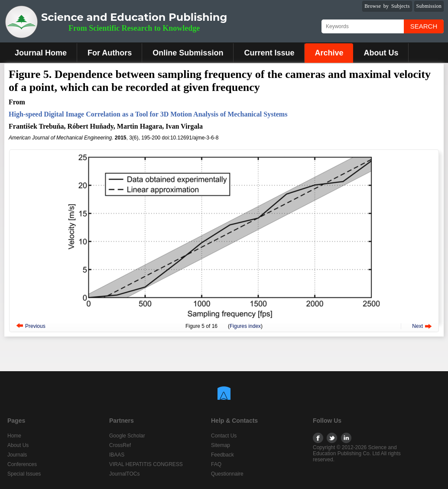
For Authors (110, 53)
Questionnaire (227, 474)
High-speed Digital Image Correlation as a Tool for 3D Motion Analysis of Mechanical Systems (148, 114)
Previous (35, 326)
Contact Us (224, 436)
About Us (381, 53)
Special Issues (24, 474)
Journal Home (41, 53)
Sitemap (221, 445)
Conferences (22, 464)
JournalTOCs (124, 474)
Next (417, 326)
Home (14, 436)
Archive (329, 53)
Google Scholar (127, 436)
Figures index (245, 326)
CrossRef (120, 445)
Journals (17, 455)
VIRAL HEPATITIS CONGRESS (146, 464)
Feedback (222, 455)
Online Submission (188, 53)
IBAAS (117, 455)
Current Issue (269, 53)
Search (424, 26)
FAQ (216, 464)
